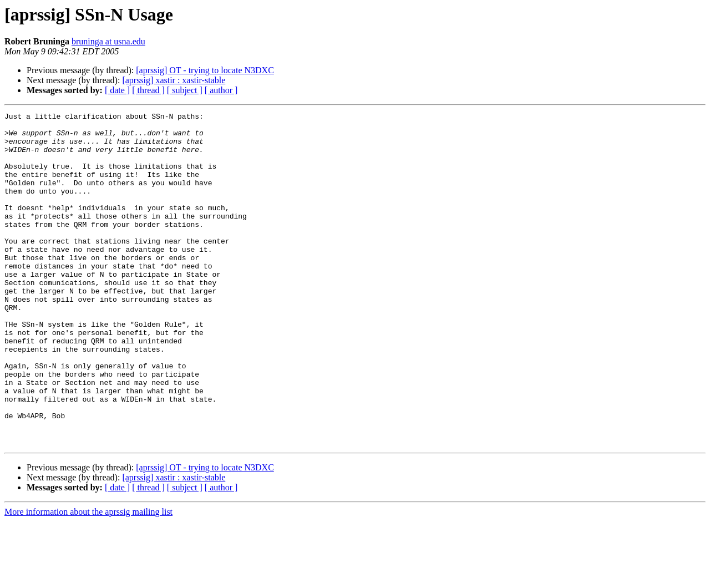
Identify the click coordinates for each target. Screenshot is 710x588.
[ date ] (117, 90)
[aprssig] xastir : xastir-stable (174, 80)
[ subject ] (185, 90)
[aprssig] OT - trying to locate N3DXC (205, 70)
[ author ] (221, 90)
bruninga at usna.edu (108, 41)
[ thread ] (148, 90)
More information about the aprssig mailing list (88, 578)
